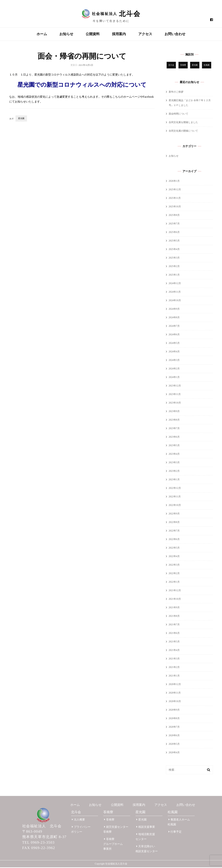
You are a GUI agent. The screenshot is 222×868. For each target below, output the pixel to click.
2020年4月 (174, 753)
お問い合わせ (175, 34)
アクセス (145, 34)
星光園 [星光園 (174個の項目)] (195, 66)
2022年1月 (174, 583)
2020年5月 (174, 745)
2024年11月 (175, 293)
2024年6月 (174, 335)
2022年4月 (174, 557)
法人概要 (78, 820)
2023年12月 (175, 386)
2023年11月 (175, 395)
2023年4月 (174, 455)
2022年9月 (174, 514)
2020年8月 (174, 719)
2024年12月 (175, 284)
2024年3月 (174, 361)
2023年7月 (174, 429)
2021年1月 (174, 676)
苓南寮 (108, 813)
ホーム (42, 34)
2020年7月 (174, 728)
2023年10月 (175, 403)
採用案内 (119, 34)
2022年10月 (175, 506)
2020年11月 (175, 693)
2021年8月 (174, 617)
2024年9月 (174, 310)
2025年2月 (174, 267)
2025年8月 (174, 216)
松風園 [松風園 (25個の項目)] (207, 66)
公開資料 (93, 34)
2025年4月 (174, 250)
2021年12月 (175, 591)
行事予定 (175, 832)
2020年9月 (174, 711)
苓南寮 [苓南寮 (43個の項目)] (183, 66)
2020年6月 (174, 736)
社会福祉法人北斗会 (116, 864)
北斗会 (76, 813)
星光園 (21, 119)
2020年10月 (175, 702)
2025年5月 (174, 241)
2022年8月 (174, 523)
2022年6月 (174, 540)
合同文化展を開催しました (183, 123)
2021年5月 (174, 642)
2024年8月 (174, 318)
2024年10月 (175, 301)
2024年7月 (174, 327)
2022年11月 (175, 497)
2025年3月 (174, 258)
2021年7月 (174, 625)
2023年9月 (174, 412)
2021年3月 (174, 659)
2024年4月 (174, 352)
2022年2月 (174, 574)
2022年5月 (174, 548)
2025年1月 (174, 275)
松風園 (173, 813)
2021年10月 (175, 600)
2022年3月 (174, 566)
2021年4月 (174, 651)
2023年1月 (174, 480)
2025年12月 (175, 190)
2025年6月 (174, 233)
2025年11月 (175, 199)
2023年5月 (174, 446)
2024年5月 (174, 344)
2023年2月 (174, 472)
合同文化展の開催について (183, 132)
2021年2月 (174, 668)
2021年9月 (174, 608)
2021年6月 (174, 634)
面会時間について (178, 114)
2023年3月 (174, 463)
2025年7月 (174, 224)
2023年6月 (174, 438)
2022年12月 (175, 489)
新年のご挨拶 (176, 93)
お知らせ (66, 34)
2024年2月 (174, 369)
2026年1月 (174, 182)
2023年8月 (174, 421)
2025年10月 (175, 207)
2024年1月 (174, 378)
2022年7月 (174, 531)
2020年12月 (175, 685)
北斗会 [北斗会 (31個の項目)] (171, 66)
